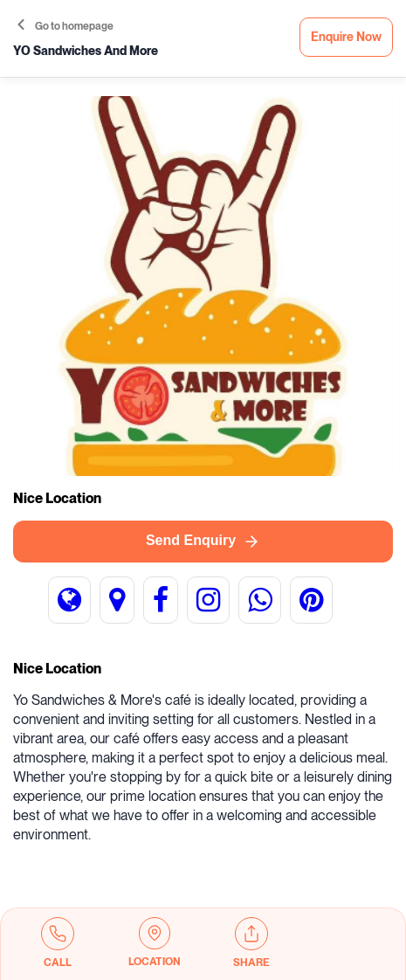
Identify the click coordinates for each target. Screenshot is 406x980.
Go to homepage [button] (65, 26)
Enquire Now (346, 37)
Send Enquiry (203, 542)
